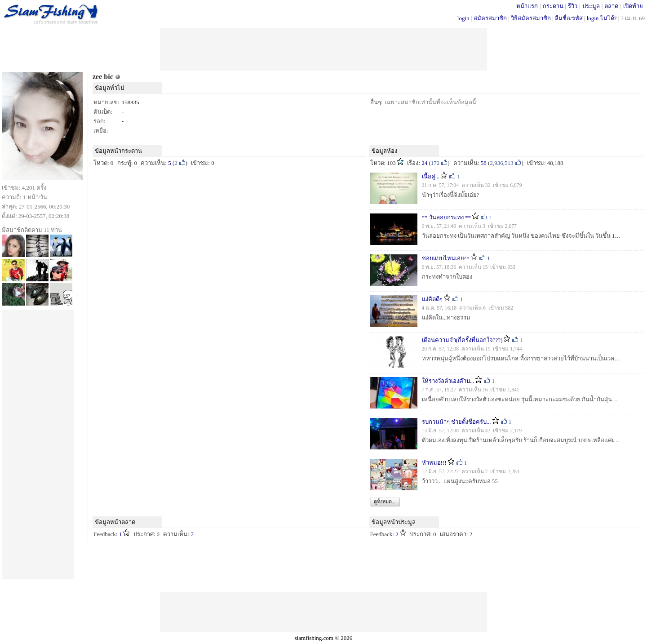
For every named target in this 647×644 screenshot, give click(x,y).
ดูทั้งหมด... (385, 502)
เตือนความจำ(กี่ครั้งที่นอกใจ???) (462, 340)
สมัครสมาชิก (490, 18)
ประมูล (591, 6)
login (463, 18)
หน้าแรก (527, 6)
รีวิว (573, 6)
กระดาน (553, 6)
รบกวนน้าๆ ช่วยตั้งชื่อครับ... (456, 422)
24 (424, 163)
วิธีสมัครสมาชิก (531, 18)
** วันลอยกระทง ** (447, 217)
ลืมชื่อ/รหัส (569, 18)
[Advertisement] (323, 49)
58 (484, 163)
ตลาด (611, 6)
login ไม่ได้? (602, 18)
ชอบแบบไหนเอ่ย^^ (446, 258)
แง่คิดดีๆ (432, 299)
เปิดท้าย (633, 6)
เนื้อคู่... (431, 176)
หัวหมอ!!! (434, 463)
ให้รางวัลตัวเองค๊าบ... (448, 381)
